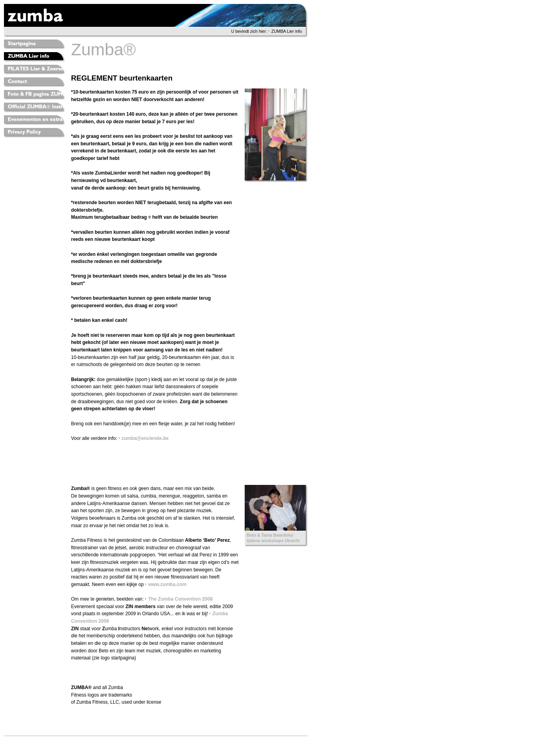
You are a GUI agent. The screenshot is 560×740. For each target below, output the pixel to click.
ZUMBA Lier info (287, 31)
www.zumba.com (167, 584)
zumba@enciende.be (145, 438)
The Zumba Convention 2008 (180, 599)
